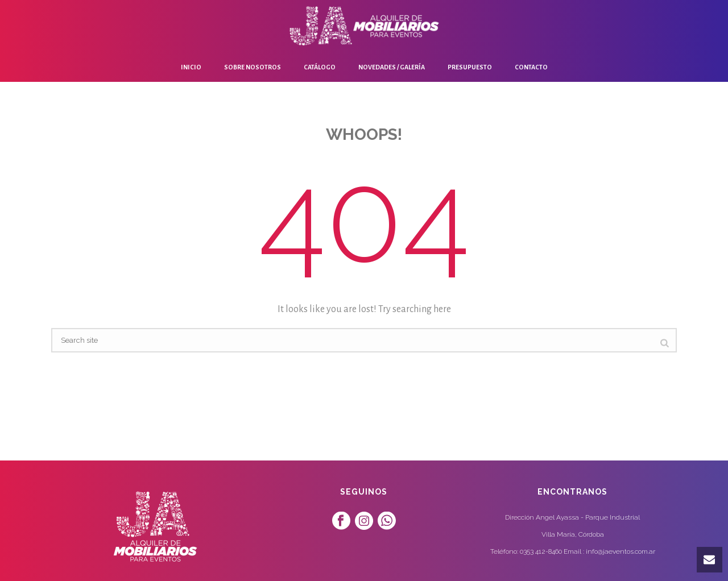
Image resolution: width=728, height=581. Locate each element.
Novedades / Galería (392, 67)
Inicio (191, 67)
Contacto (531, 67)
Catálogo (320, 67)
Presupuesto (470, 67)
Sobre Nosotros (253, 67)
